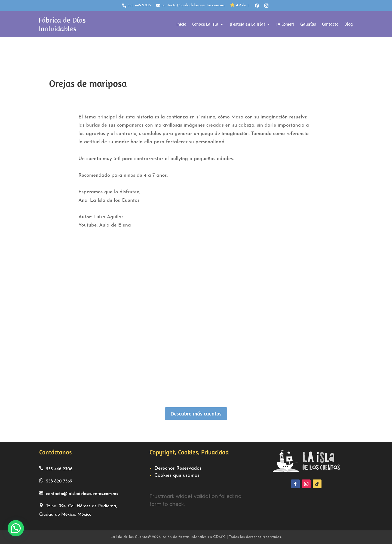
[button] (16, 528)
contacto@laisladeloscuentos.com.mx (191, 5)
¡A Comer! (285, 24)
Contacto (330, 24)
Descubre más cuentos (196, 413)
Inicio (181, 24)
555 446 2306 (137, 5)
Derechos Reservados (178, 468)
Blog (349, 24)
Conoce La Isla (205, 24)
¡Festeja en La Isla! (247, 24)
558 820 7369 (56, 481)
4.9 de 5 (240, 6)
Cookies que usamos (177, 476)
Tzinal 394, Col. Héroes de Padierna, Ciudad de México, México (78, 510)
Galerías (308, 24)
